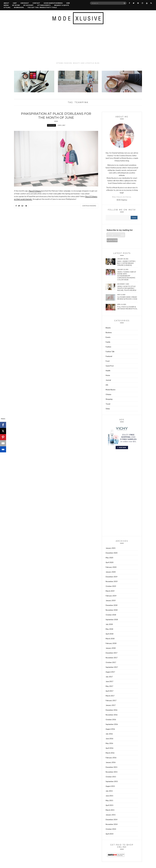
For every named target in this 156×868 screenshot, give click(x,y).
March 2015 (110, 810)
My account (28, 5)
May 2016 (109, 743)
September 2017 (112, 667)
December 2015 (112, 767)
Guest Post (110, 366)
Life (107, 385)
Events (108, 337)
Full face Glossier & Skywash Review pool (127, 308)
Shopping (109, 399)
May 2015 (109, 800)
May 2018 (109, 629)
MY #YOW (16, 5)
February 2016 (111, 758)
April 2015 (110, 805)
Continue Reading (89, 206)
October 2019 (111, 586)
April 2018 (110, 634)
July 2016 (109, 734)
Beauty (108, 328)
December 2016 (112, 710)
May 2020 (109, 558)
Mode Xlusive (110, 390)
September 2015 (112, 781)
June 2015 (109, 796)
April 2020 (110, 562)
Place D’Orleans (35, 191)
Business (109, 332)
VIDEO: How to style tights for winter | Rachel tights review (127, 288)
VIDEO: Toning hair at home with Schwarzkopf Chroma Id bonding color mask (127, 276)
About (6, 3)
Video (108, 409)
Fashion (51, 125)
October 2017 (111, 662)
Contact (36, 3)
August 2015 (110, 786)
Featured (109, 356)
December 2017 (112, 653)
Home (108, 375)
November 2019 (112, 581)
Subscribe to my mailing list (120, 230)
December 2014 (112, 820)
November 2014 (112, 824)
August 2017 (110, 672)
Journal (108, 380)
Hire (68, 3)
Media (6, 5)
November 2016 (112, 715)
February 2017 (111, 700)
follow (134, 218)
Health (108, 371)
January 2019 (111, 600)
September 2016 (112, 724)
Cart (15, 3)
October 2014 (111, 829)
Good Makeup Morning (53, 3)
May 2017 (109, 686)
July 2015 (109, 791)
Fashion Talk (110, 352)
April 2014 (110, 834)
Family (108, 342)
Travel (108, 404)
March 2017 (110, 696)
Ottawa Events (44, 5)
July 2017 (109, 677)
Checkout (25, 3)
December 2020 (112, 553)
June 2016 (109, 739)
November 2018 (112, 610)
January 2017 (111, 705)
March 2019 (110, 591)
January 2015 (111, 815)
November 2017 (112, 658)
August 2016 (110, 729)
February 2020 (111, 567)
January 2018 (111, 648)
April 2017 (110, 691)
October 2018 (111, 615)
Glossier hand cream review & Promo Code (127, 298)
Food (108, 361)
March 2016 (110, 753)
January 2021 (111, 548)
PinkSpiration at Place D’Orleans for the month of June (56, 116)
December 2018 (112, 605)
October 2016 (111, 720)
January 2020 (111, 572)
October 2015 (111, 777)
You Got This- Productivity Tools (42, 7)
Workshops (19, 7)
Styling (7, 7)
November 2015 (112, 772)
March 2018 (110, 639)
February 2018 (111, 643)
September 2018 (112, 620)
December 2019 (112, 577)
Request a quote (62, 5)
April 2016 (110, 748)
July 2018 (109, 624)
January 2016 (111, 762)
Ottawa (108, 394)
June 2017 (109, 681)
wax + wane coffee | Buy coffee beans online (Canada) (126, 263)
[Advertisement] (78, 43)
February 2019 (111, 596)
